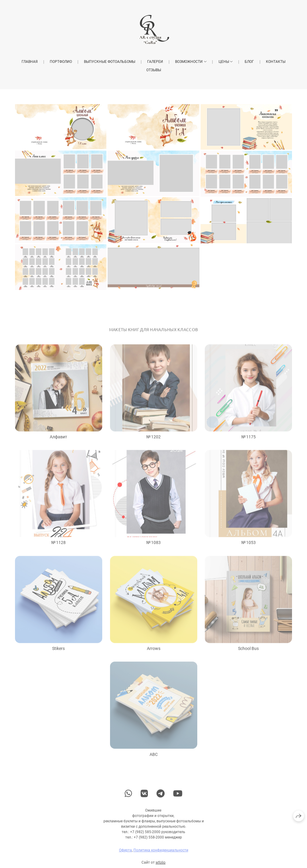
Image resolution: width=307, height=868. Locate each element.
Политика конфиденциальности (161, 854)
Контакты (276, 62)
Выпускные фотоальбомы (110, 62)
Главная (30, 62)
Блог (249, 62)
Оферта (125, 854)
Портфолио (61, 62)
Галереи (155, 62)
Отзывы (154, 70)
